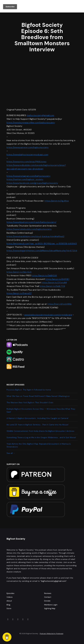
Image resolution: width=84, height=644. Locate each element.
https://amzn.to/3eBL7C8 (52, 286)
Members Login (51, 605)
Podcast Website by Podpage (51, 634)
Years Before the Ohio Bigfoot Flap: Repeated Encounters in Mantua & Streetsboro (39, 445)
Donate (47, 601)
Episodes (10, 593)
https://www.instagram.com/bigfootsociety (28, 176)
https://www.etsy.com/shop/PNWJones (26, 162)
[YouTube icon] (28, 619)
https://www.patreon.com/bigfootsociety (28, 147)
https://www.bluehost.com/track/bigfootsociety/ (31, 222)
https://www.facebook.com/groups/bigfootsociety (32, 183)
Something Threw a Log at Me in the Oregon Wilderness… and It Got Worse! (41, 437)
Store (9, 608)
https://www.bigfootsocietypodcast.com (27, 155)
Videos (10, 597)
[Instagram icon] (13, 619)
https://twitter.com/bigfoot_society (25, 179)
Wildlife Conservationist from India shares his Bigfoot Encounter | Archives (40, 431)
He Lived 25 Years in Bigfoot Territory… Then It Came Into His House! (37, 425)
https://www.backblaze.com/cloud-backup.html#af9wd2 (35, 236)
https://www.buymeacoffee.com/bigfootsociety (31, 123)
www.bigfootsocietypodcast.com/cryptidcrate (48, 315)
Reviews (48, 593)
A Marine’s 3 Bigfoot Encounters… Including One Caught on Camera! (37, 418)
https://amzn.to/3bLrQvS (19, 272)
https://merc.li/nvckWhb (59, 304)
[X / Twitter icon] (23, 619)
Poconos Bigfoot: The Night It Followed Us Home (29, 390)
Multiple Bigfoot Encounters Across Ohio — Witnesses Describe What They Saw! (41, 410)
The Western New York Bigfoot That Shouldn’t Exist (30, 403)
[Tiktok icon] (18, 619)
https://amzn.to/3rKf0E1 (57, 279)
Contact (48, 597)
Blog (8, 605)
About (9, 601)
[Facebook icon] (8, 619)
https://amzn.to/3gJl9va (57, 201)
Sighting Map (50, 608)
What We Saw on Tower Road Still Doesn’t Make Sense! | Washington (38, 396)
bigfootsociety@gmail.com (41, 115)
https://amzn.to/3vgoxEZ (19, 293)
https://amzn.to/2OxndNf (54, 283)
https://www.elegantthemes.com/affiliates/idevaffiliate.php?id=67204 (42, 251)
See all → (11, 453)
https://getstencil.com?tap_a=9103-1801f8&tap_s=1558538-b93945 (42, 244)
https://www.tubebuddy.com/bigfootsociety (29, 229)
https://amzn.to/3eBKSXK (44, 275)
